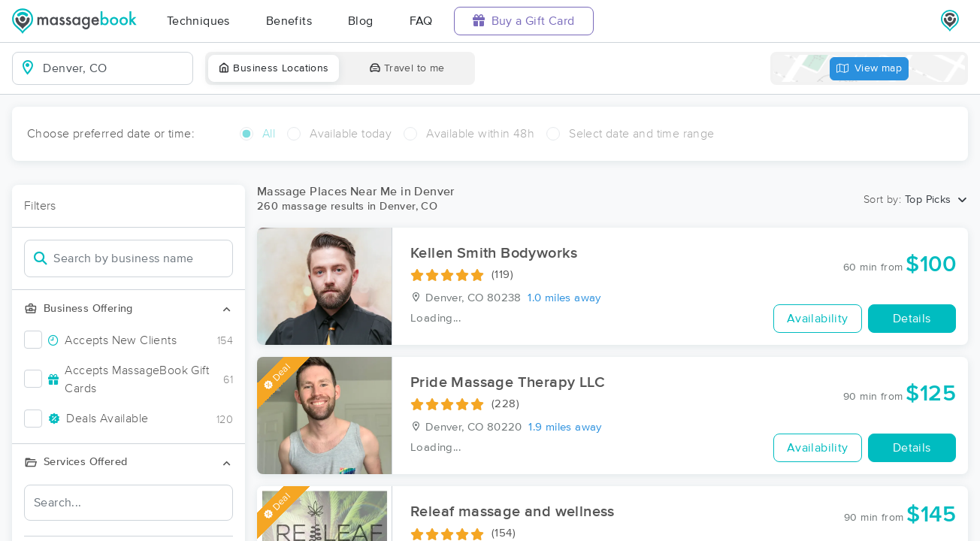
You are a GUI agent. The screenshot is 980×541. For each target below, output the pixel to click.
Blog (361, 21)
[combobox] (115, 68)
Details (912, 319)
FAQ (421, 21)
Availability (818, 319)
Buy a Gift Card (524, 21)
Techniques (198, 21)
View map (870, 69)
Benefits (289, 21)
